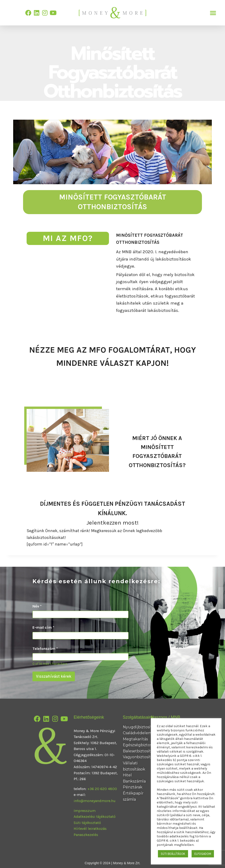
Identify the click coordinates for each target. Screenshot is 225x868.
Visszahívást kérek (54, 676)
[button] (213, 13)
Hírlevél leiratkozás (90, 829)
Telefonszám (45, 649)
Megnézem (157, 475)
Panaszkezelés (86, 835)
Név (37, 606)
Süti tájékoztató (87, 823)
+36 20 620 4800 (102, 789)
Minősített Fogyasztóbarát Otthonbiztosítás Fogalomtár (112, 375)
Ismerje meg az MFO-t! (144, 319)
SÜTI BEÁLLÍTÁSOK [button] (173, 854)
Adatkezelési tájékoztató (95, 817)
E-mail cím (43, 627)
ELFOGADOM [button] (203, 854)
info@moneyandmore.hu (95, 801)
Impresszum (85, 811)
